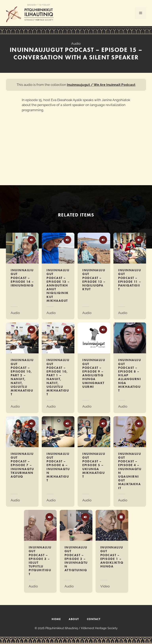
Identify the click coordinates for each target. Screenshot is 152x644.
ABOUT (74, 619)
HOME (56, 619)
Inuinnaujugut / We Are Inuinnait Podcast (101, 85)
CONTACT (94, 619)
